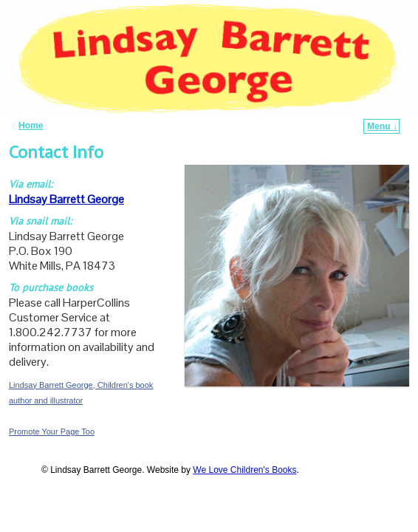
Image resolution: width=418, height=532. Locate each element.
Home (31, 126)
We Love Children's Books (244, 470)
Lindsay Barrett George (66, 199)
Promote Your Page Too (52, 432)
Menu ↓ (382, 126)
